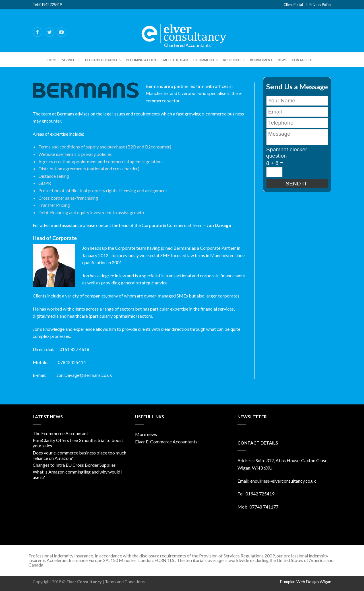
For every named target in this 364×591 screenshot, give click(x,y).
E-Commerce (204, 60)
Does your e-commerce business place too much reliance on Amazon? (79, 455)
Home (52, 60)
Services (69, 60)
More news (146, 434)
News (282, 60)
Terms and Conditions (125, 582)
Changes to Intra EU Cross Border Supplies (74, 465)
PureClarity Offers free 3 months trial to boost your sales (78, 443)
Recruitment (261, 60)
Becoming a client (142, 60)
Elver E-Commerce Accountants (166, 442)
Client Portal (293, 5)
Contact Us (302, 60)
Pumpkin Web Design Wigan (306, 582)
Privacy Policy (320, 5)
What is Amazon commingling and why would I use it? (78, 474)
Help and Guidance (101, 60)
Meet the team (176, 60)
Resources (232, 60)
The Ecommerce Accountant (60, 433)
